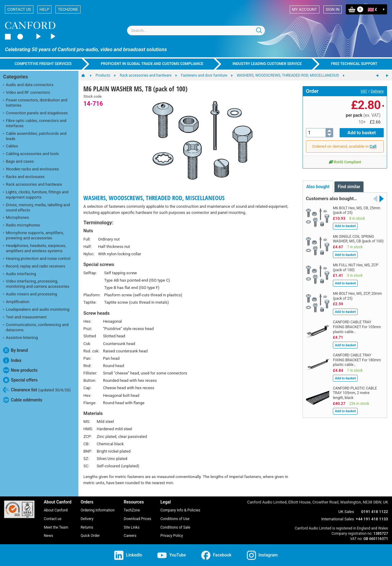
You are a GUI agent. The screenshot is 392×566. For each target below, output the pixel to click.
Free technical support (354, 64)
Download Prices (138, 519)
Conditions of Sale (175, 527)
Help (44, 9)
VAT (364, 91)
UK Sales (346, 512)
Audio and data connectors (28, 85)
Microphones (16, 218)
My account (304, 9)
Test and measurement (25, 317)
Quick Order (90, 536)
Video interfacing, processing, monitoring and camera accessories (36, 284)
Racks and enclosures (24, 177)
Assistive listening (21, 338)
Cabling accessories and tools (31, 154)
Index (12, 360)
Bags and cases (18, 162)
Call (373, 146)
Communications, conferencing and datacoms (36, 327)
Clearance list (37, 390)
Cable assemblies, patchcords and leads (35, 136)
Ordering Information (98, 510)
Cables (11, 146)
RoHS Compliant (345, 162)
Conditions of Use (175, 519)
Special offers (20, 380)
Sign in (332, 9)
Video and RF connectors (26, 93)
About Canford (56, 510)
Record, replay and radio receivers (34, 267)
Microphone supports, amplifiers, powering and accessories (33, 235)
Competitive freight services (43, 64)
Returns (87, 527)
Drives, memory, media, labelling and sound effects (36, 207)
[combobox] (196, 30)
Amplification (16, 302)
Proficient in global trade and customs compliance (152, 64)
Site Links (132, 527)
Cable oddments (23, 400)
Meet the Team (56, 527)
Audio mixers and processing (30, 294)
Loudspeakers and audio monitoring (36, 310)
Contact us (19, 9)
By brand (15, 350)
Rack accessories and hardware (32, 185)
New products (20, 370)
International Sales (338, 519)
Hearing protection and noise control (37, 259)
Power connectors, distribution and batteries (35, 103)
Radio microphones (22, 226)
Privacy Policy (172, 536)
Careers (130, 536)
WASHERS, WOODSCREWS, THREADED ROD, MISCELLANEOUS (154, 198)
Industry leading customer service (267, 64)
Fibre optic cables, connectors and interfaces (35, 123)
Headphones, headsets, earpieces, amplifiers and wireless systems (35, 248)
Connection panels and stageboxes (35, 113)
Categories (15, 77)
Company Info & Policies (180, 510)
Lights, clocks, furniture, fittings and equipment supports (36, 195)
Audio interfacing (20, 274)
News (48, 536)
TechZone (68, 9)
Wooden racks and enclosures (31, 169)
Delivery (377, 91)
